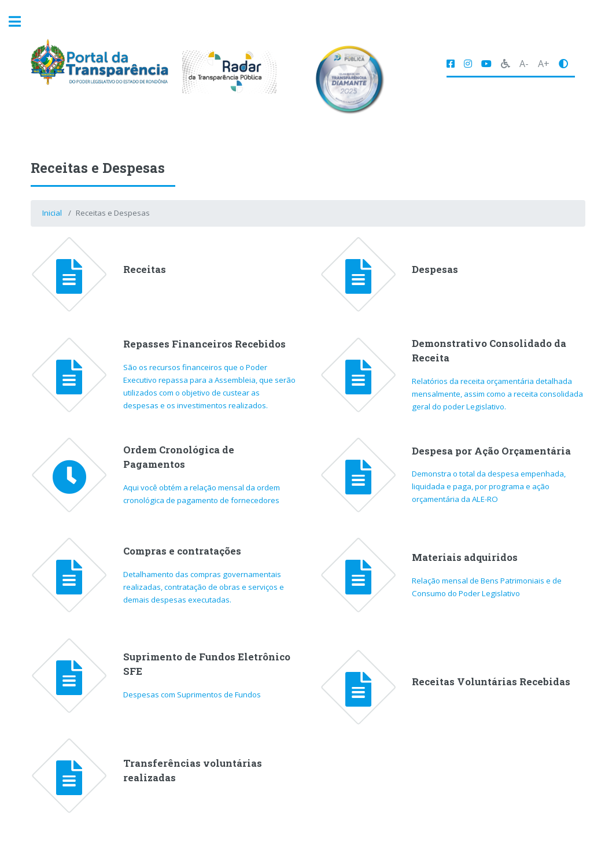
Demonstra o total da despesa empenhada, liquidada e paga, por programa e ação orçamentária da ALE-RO (489, 486)
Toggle (21, 22)
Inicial (52, 213)
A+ (544, 64)
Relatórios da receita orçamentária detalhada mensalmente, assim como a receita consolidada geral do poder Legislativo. (497, 394)
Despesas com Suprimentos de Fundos (192, 694)
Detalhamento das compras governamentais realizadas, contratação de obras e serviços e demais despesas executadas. (204, 587)
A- (524, 64)
